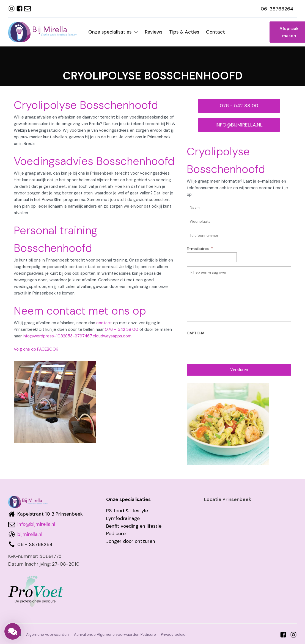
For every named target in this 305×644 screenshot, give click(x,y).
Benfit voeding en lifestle (134, 526)
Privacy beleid (173, 635)
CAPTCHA (196, 333)
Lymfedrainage (123, 518)
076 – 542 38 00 (122, 329)
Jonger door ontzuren (131, 541)
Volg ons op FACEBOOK (36, 349)
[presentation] (229, 348)
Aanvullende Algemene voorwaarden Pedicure (115, 635)
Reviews (154, 32)
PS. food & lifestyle (127, 511)
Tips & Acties (184, 32)
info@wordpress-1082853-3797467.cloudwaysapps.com (77, 336)
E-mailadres (200, 249)
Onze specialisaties (113, 32)
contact (104, 323)
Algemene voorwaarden (47, 635)
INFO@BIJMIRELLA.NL (239, 125)
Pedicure (116, 533)
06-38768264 (277, 9)
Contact (215, 32)
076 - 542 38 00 (239, 106)
